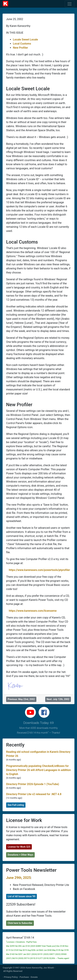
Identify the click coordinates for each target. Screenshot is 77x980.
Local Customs (22, 44)
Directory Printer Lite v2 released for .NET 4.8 (34, 794)
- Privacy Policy (10, 977)
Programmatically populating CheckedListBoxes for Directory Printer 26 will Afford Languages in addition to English (38, 770)
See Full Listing (16, 805)
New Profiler (20, 48)
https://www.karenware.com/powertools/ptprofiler (39, 570)
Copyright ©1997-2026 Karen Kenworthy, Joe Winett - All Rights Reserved (29, 969)
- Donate (34, 977)
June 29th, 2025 (18, 878)
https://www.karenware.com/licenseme (33, 611)
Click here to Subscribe (20, 923)
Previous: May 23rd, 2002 (21, 699)
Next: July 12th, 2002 (58, 699)
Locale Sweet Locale (25, 40)
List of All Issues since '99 (22, 896)
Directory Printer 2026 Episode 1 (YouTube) (33, 784)
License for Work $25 (19, 847)
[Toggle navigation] (70, 4)
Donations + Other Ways (20, 855)
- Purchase (24, 977)
